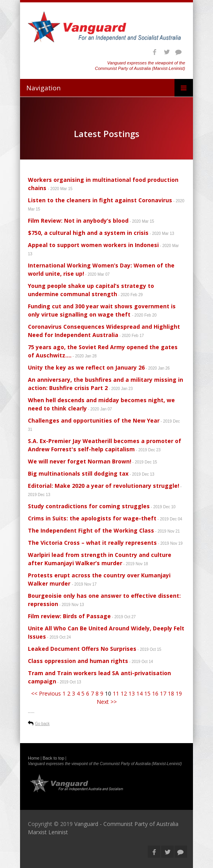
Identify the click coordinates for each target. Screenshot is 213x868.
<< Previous (46, 693)
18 (171, 693)
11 (116, 693)
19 (179, 693)
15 (147, 693)
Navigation (43, 88)
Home (34, 758)
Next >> (107, 702)
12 (124, 693)
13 (132, 693)
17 (163, 693)
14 (140, 693)
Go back (42, 724)
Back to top (54, 758)
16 (155, 693)
